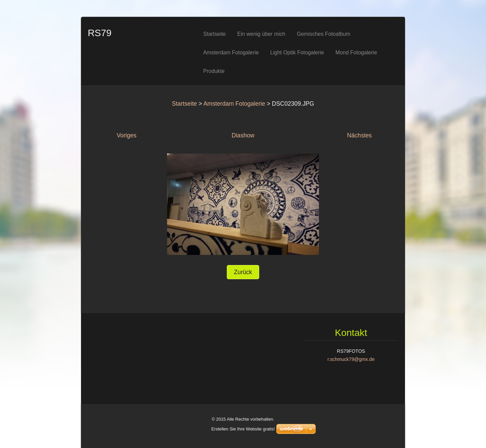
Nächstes (359, 135)
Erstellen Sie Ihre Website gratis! (243, 429)
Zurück (243, 272)
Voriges (127, 135)
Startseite (184, 104)
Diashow (243, 135)
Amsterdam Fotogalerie (234, 104)
